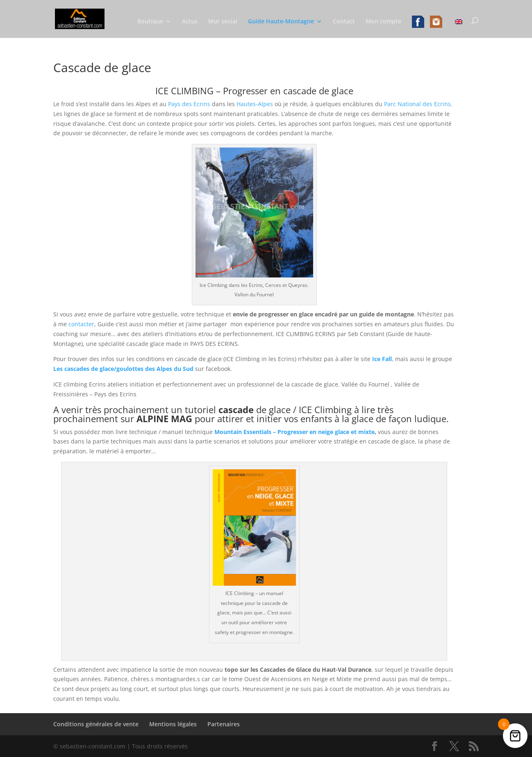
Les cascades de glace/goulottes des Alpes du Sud (123, 369)
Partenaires (224, 724)
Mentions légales (173, 724)
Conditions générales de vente (96, 724)
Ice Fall (382, 359)
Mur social (223, 22)
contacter (81, 324)
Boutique (150, 22)
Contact (344, 22)
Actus (190, 22)
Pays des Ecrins (189, 104)
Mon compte (383, 22)
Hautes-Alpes (255, 104)
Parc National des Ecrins (417, 104)
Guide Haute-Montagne (281, 22)
